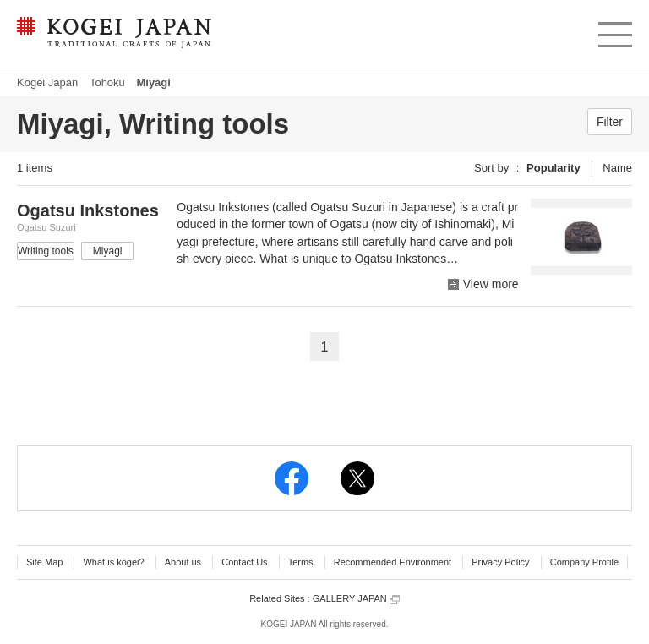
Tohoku (107, 82)
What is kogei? (113, 562)
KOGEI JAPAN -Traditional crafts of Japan (114, 34)
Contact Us (244, 562)
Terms (301, 562)
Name (617, 168)
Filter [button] (610, 122)
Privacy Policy (500, 562)
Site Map (44, 562)
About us (183, 562)
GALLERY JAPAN (356, 599)
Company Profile (584, 562)
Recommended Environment (393, 562)
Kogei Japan (47, 82)
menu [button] (614, 30)
